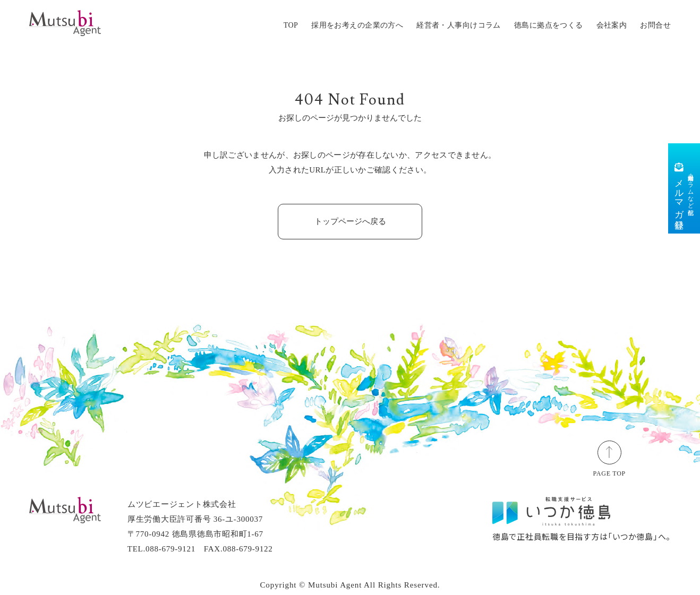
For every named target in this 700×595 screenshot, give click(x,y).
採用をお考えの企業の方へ (357, 25)
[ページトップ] (609, 451)
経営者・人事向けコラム (459, 25)
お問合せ (655, 25)
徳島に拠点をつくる (549, 25)
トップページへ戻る (350, 221)
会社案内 (612, 25)
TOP (291, 25)
